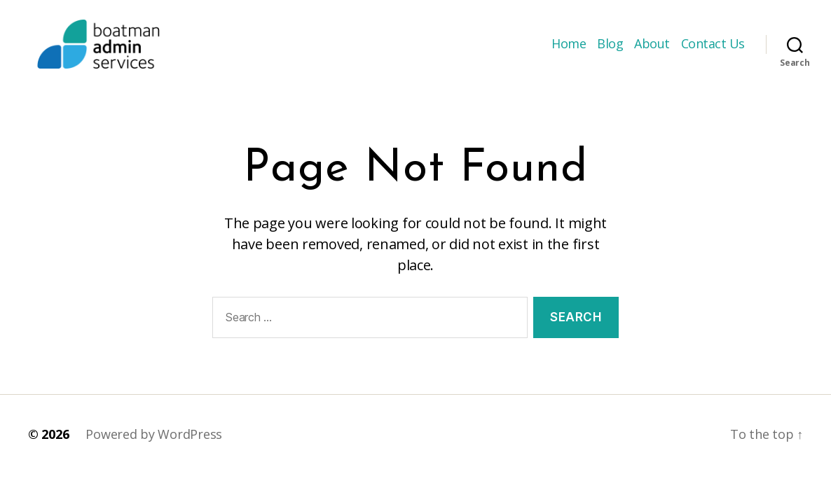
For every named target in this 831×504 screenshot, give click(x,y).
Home (569, 51)
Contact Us (713, 51)
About (652, 51)
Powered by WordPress (154, 448)
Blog (610, 51)
